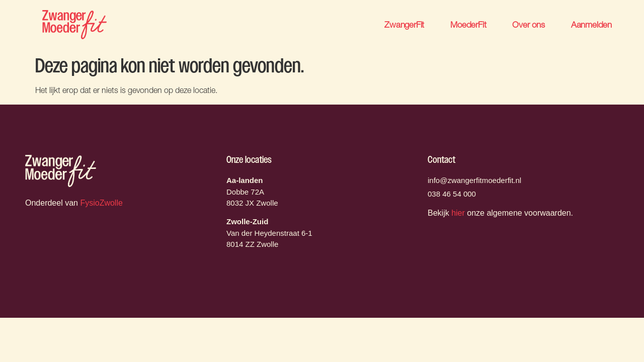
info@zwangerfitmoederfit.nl (474, 180)
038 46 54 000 (452, 194)
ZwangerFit (404, 24)
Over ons (528, 24)
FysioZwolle (101, 203)
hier (458, 213)
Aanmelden (591, 24)
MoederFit (468, 24)
